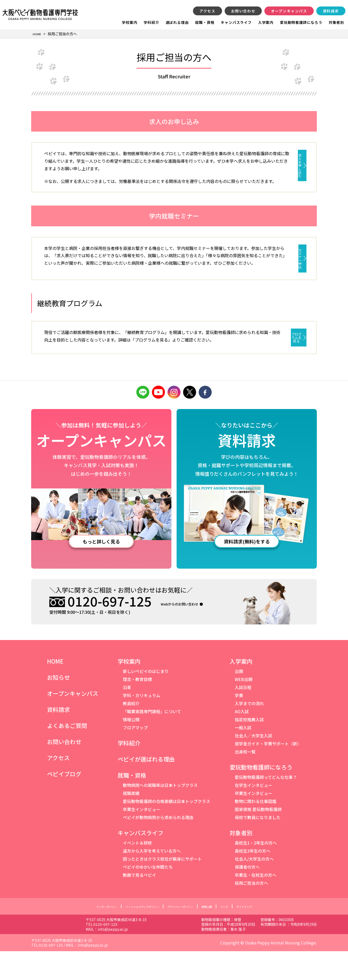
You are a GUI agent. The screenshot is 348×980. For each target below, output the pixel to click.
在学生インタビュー (253, 814)
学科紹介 (151, 22)
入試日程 (243, 716)
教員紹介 (131, 732)
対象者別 (336, 22)
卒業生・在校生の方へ (256, 904)
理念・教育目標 (137, 708)
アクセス (207, 11)
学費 (239, 724)
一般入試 (243, 756)
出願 (239, 700)
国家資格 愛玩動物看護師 (258, 838)
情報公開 (131, 748)
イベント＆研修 (137, 872)
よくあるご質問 (67, 754)
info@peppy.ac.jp (155, 958)
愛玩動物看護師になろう (301, 22)
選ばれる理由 (177, 22)
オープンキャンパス (289, 11)
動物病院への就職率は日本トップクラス (160, 814)
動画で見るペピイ (139, 904)
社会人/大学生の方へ (254, 888)
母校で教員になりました (258, 846)
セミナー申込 (257, 266)
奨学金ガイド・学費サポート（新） (268, 772)
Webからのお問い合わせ (190, 632)
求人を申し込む (257, 156)
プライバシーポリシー (184, 935)
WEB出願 (244, 708)
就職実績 (131, 822)
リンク (239, 935)
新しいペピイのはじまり (146, 700)
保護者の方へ (247, 896)
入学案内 (266, 22)
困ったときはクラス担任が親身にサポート (162, 888)
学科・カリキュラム (142, 724)
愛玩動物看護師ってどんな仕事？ (266, 806)
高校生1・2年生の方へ (256, 872)
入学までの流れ (249, 732)
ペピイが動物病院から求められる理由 (158, 846)
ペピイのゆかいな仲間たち (148, 896)
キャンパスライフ (236, 22)
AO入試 (242, 740)
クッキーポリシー (88, 935)
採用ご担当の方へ (251, 912)
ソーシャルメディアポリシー (134, 935)
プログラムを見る (257, 359)
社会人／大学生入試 (253, 764)
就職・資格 (205, 22)
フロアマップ (135, 756)
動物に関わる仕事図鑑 (256, 830)
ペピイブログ (64, 802)
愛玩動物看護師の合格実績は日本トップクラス (166, 830)
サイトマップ (264, 935)
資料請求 (331, 11)
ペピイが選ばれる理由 (146, 788)
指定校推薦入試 (249, 748)
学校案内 (129, 22)
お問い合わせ (243, 11)
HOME (55, 690)
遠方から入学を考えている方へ (152, 880)
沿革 (127, 716)
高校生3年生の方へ (253, 880)
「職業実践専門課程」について (152, 740)
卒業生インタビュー (142, 838)
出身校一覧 (245, 780)
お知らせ (58, 706)
